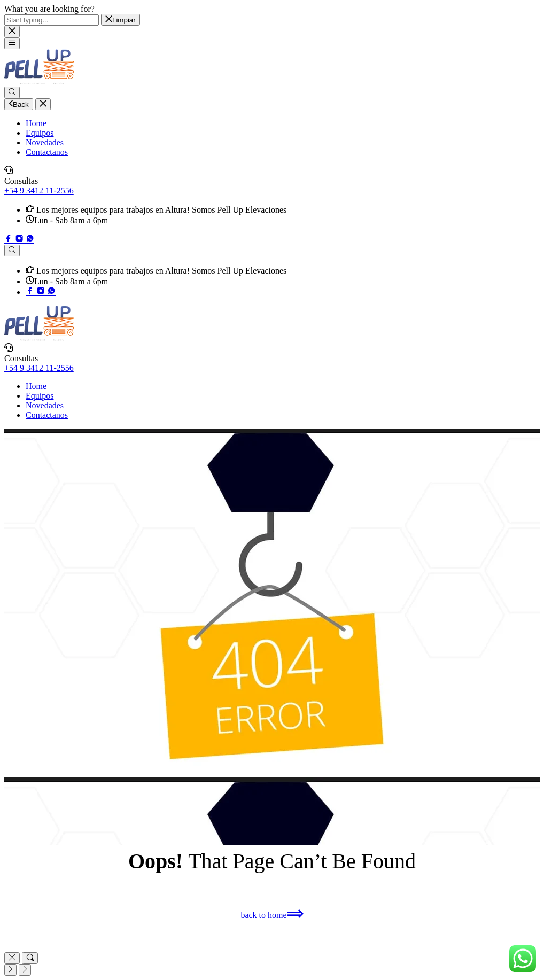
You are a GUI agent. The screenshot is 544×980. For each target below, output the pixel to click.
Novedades (45, 142)
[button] (272, 915)
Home (36, 123)
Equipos (40, 133)
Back (19, 104)
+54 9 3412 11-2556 (39, 190)
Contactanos (47, 152)
